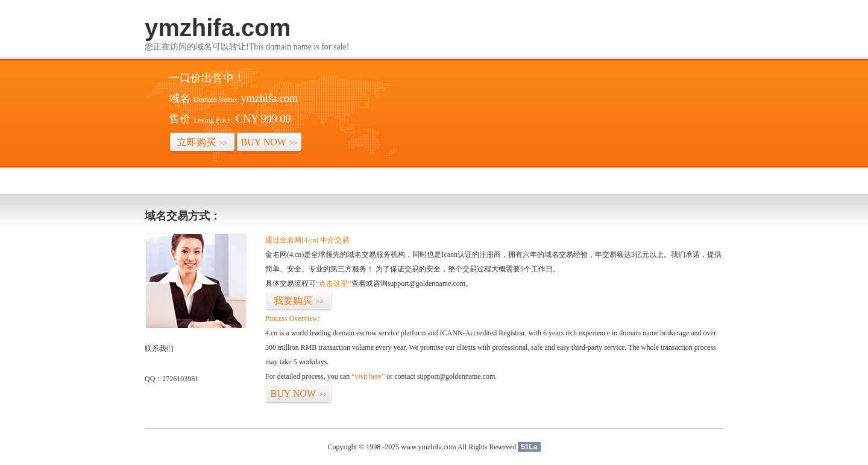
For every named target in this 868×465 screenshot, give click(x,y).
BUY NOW (269, 142)
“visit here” (368, 376)
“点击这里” (334, 283)
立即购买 (202, 142)
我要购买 (299, 301)
